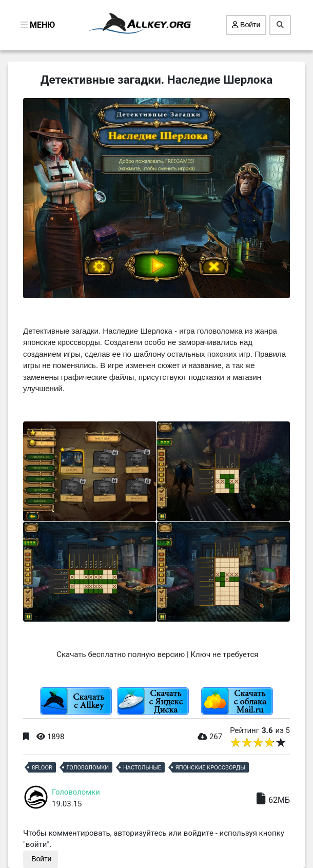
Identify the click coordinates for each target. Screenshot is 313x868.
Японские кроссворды (210, 768)
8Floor (42, 768)
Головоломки (88, 768)
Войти (246, 25)
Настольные (142, 768)
